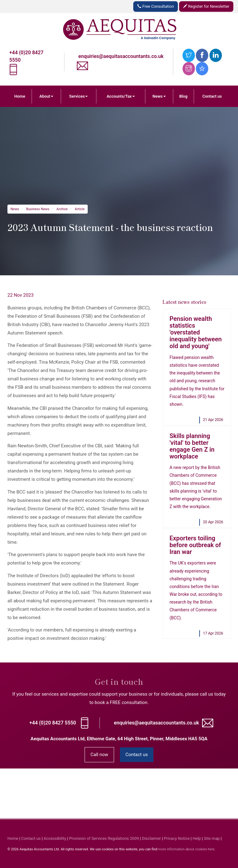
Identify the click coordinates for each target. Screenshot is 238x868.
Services (78, 96)
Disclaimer (151, 838)
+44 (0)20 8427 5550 (53, 723)
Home (20, 96)
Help (197, 838)
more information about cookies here (186, 849)
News (159, 96)
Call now (99, 755)
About (46, 96)
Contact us (212, 96)
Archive (62, 209)
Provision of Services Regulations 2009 (104, 838)
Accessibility (55, 838)
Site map (212, 838)
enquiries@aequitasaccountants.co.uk (121, 56)
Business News (38, 209)
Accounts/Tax (121, 96)
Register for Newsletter (206, 6)
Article (80, 209)
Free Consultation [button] (156, 6)
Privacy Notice (177, 838)
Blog (183, 96)
